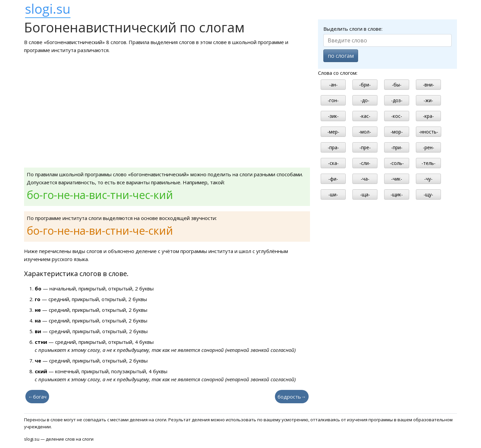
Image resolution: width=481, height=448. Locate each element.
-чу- (428, 179)
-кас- (365, 116)
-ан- (333, 85)
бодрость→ (292, 397)
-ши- (333, 194)
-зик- (333, 116)
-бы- (397, 85)
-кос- (397, 116)
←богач (37, 397)
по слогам (341, 56)
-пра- (333, 147)
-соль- (397, 163)
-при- (397, 147)
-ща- (365, 194)
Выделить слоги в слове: (353, 29)
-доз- (397, 100)
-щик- (397, 194)
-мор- (397, 132)
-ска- (333, 163)
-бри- (365, 85)
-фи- (333, 179)
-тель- (429, 163)
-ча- (365, 179)
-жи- (428, 100)
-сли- (365, 163)
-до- (365, 100)
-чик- (397, 179)
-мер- (333, 132)
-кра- (428, 116)
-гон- (333, 100)
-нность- (429, 132)
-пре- (365, 147)
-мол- (365, 132)
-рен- (429, 147)
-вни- (429, 85)
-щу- (428, 194)
